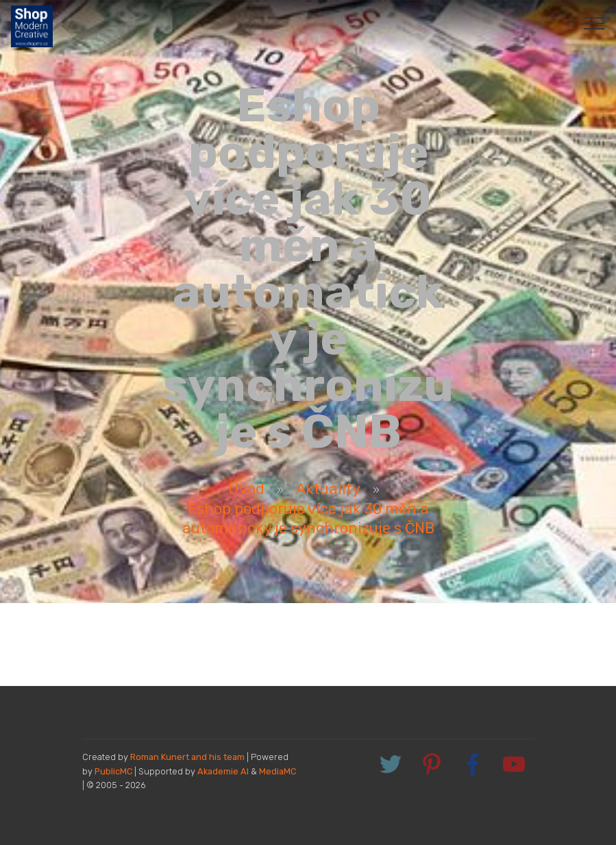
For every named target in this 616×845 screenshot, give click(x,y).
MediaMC (278, 771)
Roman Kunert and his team (188, 757)
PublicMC (113, 771)
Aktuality (328, 489)
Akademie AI (223, 771)
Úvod (246, 489)
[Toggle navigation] (594, 23)
